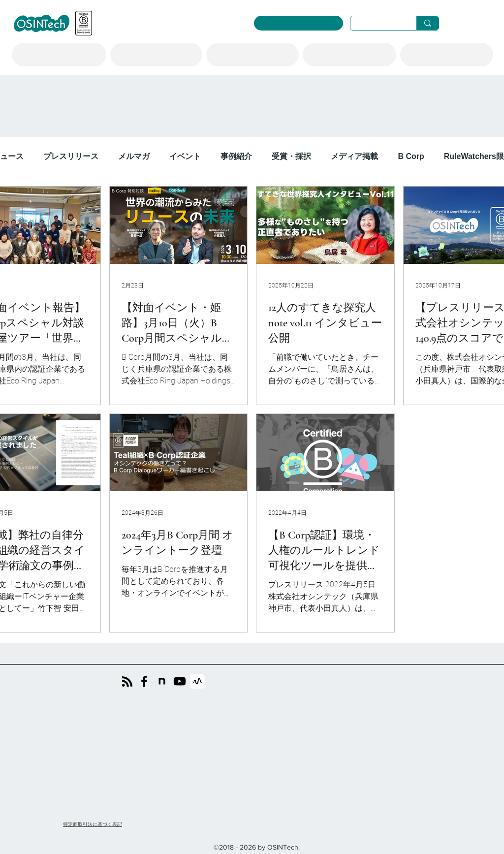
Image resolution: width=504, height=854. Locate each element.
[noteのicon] (162, 681)
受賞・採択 (291, 156)
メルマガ (134, 156)
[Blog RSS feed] (127, 682)
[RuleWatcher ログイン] (299, 23)
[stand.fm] (197, 681)
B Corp (411, 156)
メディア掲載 (354, 156)
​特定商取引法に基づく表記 (93, 824)
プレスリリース (71, 156)
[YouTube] (180, 681)
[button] (59, 55)
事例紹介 (236, 156)
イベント (185, 156)
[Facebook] (144, 681)
